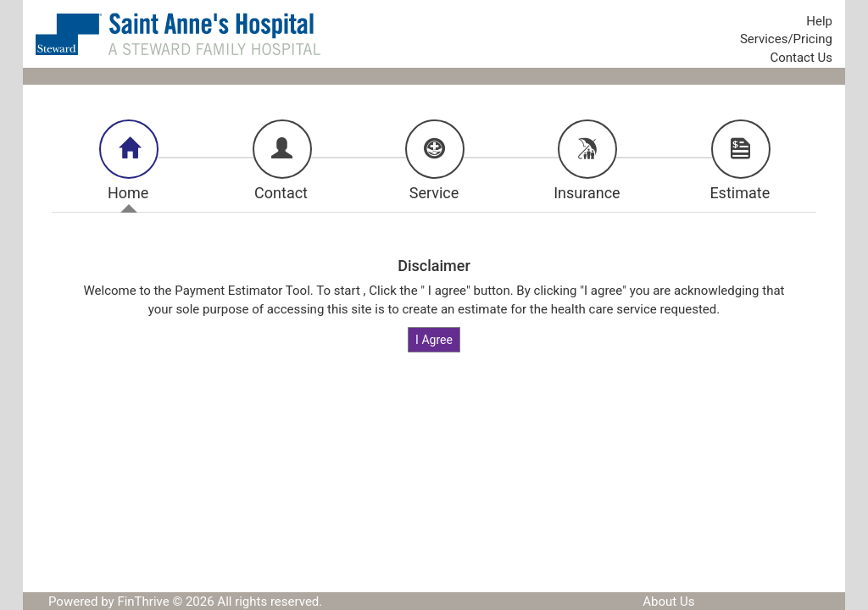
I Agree (434, 340)
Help (819, 21)
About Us (668, 602)
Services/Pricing (786, 39)
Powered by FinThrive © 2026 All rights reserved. (185, 602)
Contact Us (801, 58)
